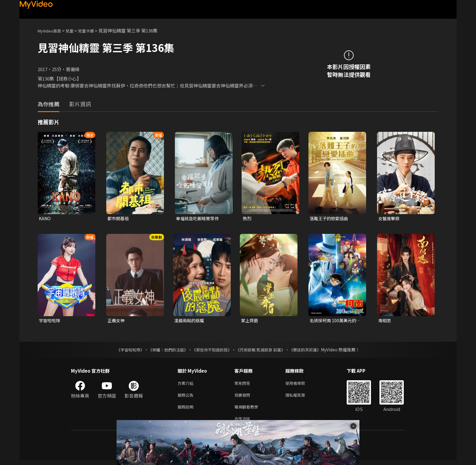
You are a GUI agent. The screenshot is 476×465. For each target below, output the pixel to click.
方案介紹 (187, 385)
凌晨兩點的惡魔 (190, 321)
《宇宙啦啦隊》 (124, 351)
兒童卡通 (93, 31)
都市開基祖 (119, 219)
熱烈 (247, 219)
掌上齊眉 (250, 321)
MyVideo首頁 (51, 31)
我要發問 (243, 397)
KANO (45, 219)
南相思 (385, 321)
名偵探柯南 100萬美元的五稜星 (334, 321)
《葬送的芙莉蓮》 (311, 351)
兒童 (74, 31)
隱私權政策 (300, 397)
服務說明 (187, 410)
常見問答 (243, 385)
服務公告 (187, 397)
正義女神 (117, 321)
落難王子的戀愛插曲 (330, 219)
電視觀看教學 (248, 410)
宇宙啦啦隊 (50, 321)
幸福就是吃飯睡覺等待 (199, 219)
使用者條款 (300, 385)
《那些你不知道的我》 (211, 351)
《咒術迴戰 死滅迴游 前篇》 (263, 351)
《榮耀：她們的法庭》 (165, 351)
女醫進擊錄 (390, 219)
